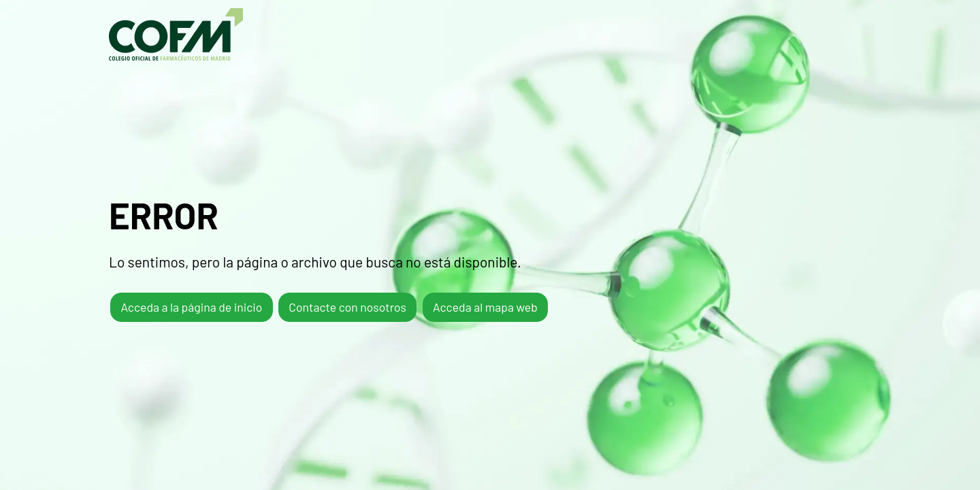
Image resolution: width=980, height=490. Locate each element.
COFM (176, 34)
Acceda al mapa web (485, 307)
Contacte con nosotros (347, 307)
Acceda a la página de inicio (191, 307)
